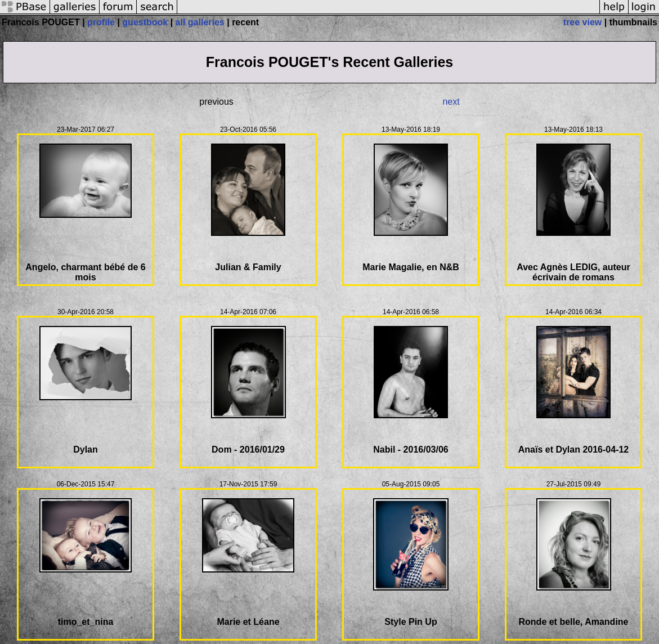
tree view (582, 22)
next (451, 102)
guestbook (145, 22)
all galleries (200, 22)
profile (101, 22)
